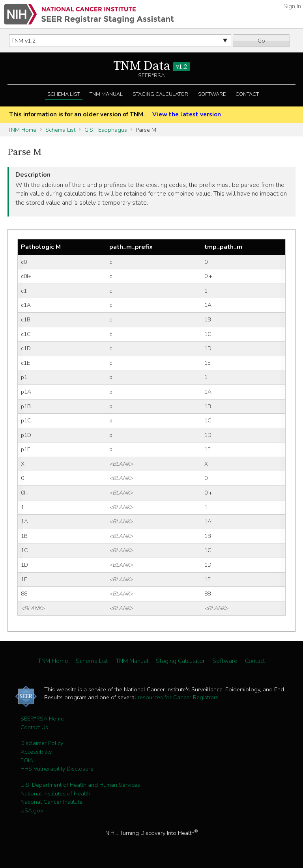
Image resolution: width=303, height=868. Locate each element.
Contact (247, 94)
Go (261, 41)
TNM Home (22, 130)
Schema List (64, 94)
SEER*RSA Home (42, 719)
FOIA (27, 760)
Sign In (292, 6)
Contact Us (34, 727)
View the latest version (187, 114)
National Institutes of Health (55, 793)
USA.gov (32, 810)
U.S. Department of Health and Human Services (80, 785)
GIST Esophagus (106, 130)
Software (212, 94)
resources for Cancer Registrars (178, 697)
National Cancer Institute (51, 802)
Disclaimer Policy (42, 743)
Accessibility (36, 752)
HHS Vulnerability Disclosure (57, 769)
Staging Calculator (160, 94)
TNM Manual (106, 94)
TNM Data (152, 66)
